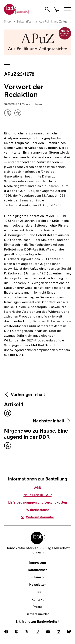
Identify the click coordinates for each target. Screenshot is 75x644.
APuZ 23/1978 (19, 74)
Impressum (37, 563)
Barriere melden (38, 614)
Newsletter (37, 585)
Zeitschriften (25, 22)
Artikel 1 (14, 405)
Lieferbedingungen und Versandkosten (38, 502)
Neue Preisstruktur (37, 495)
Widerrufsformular (37, 517)
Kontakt (37, 599)
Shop (7, 22)
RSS (37, 592)
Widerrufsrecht (38, 510)
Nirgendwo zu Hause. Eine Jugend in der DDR (36, 434)
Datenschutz (37, 570)
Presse (37, 607)
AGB (37, 488)
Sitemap (37, 577)
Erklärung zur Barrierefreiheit (37, 622)
